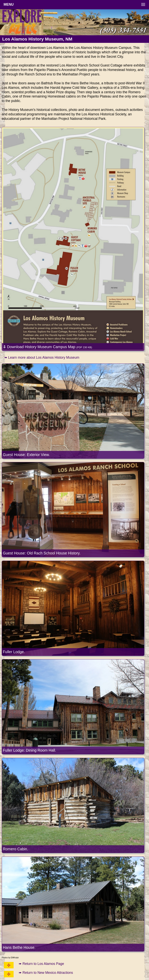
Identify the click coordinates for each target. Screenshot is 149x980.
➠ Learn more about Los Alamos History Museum (42, 357)
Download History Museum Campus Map (48, 347)
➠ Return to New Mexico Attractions (46, 973)
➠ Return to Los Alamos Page (41, 964)
